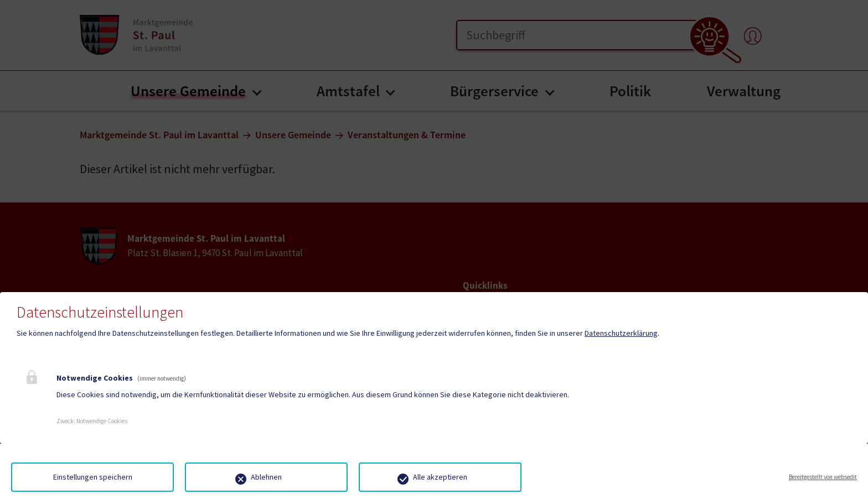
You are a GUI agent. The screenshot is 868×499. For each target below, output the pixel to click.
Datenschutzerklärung (621, 333)
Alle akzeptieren (440, 477)
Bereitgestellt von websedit (823, 477)
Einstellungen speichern (93, 477)
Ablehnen (266, 477)
